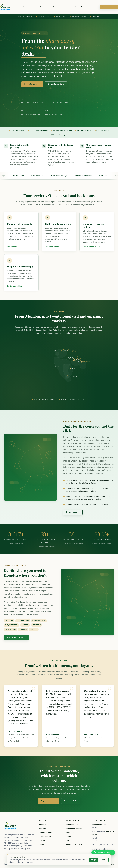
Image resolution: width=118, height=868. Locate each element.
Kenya (68, 841)
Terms (112, 864)
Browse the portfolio (56, 84)
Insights (74, 7)
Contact (84, 7)
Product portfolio (46, 833)
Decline (104, 860)
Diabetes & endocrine (87, 176)
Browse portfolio (71, 803)
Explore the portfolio (16, 639)
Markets (64, 7)
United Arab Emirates (74, 829)
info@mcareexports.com (102, 841)
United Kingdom (72, 825)
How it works (13, 248)
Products (54, 7)
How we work (73, 514)
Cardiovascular (42, 176)
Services (43, 7)
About (34, 7)
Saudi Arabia (71, 833)
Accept (93, 860)
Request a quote (109, 7)
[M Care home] (5, 7)
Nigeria (69, 837)
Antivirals (107, 176)
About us (43, 825)
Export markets (45, 837)
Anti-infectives (22, 176)
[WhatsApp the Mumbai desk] (103, 853)
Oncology (5, 176)
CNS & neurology (63, 176)
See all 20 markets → (74, 844)
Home (25, 7)
